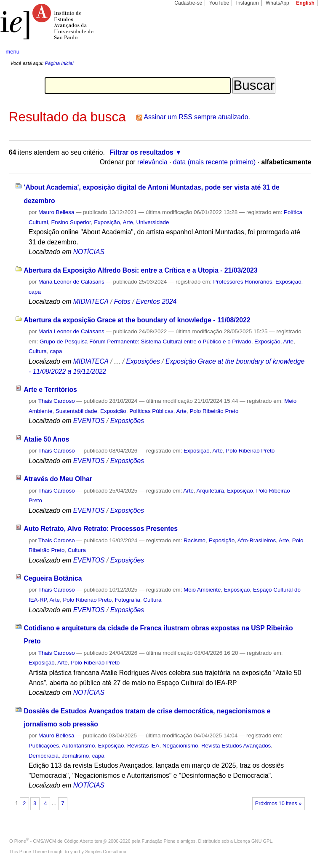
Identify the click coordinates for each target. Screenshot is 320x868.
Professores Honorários (243, 282)
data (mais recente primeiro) (215, 162)
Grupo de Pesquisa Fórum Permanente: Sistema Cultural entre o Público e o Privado (145, 342)
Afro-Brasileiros (257, 540)
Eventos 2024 (156, 301)
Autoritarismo (79, 746)
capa (35, 292)
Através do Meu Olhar (58, 479)
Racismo (195, 540)
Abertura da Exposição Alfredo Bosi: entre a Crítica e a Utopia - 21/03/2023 (140, 270)
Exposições (143, 361)
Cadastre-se (188, 3)
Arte (128, 222)
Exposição (107, 222)
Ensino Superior (71, 222)
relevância (152, 162)
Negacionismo (180, 746)
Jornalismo (76, 756)
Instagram (248, 3)
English (305, 3)
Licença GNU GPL (253, 841)
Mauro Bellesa (56, 212)
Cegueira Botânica (53, 578)
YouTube (219, 3)
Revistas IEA (143, 746)
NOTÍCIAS (89, 252)
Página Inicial (59, 63)
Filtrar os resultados (142, 152)
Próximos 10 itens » (278, 804)
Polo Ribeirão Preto (214, 411)
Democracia (44, 756)
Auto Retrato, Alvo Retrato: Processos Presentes (100, 529)
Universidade (152, 222)
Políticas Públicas (151, 411)
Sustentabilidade (76, 411)
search (298, 52)
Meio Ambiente (202, 590)
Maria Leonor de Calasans (71, 282)
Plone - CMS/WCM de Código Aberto (54, 841)
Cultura (38, 351)
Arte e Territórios (50, 390)
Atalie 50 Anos (46, 439)
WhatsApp (277, 3)
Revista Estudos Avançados (236, 746)
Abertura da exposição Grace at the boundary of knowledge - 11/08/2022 (137, 320)
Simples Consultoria (106, 852)
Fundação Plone (159, 841)
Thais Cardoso (57, 401)
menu (12, 52)
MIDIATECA (91, 301)
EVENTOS (89, 421)
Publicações (44, 746)
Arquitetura (210, 491)
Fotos (122, 301)
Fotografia (128, 600)
